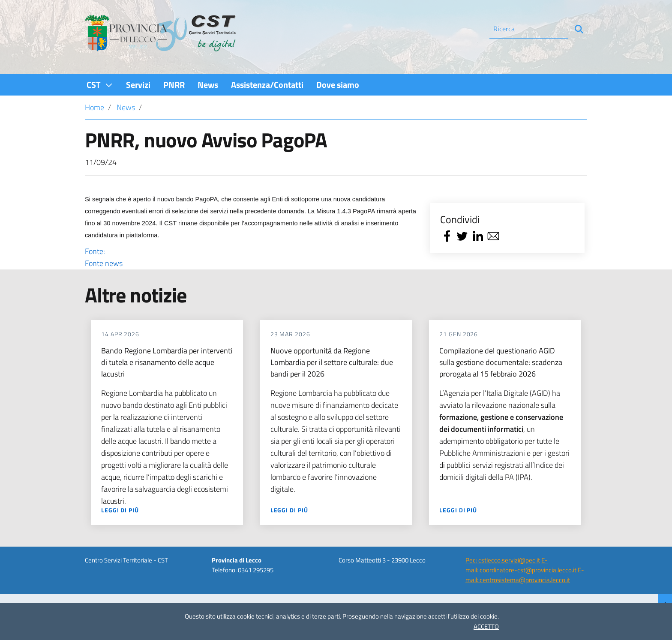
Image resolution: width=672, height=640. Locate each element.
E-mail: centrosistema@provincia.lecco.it (525, 575)
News (126, 107)
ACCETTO (486, 627)
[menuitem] (100, 85)
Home (94, 107)
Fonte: (251, 257)
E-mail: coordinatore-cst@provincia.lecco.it (521, 565)
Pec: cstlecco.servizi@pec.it (503, 560)
